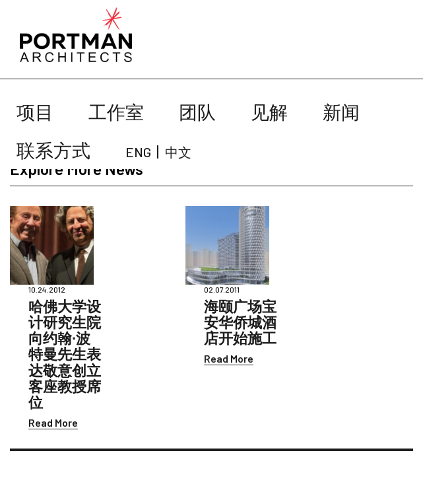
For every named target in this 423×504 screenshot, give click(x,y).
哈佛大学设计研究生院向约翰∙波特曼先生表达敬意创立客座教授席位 (65, 354)
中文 (178, 152)
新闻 (341, 112)
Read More (53, 422)
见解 (269, 112)
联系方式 (53, 150)
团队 (197, 112)
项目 (35, 112)
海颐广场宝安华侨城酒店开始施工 (240, 322)
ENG (138, 152)
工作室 (116, 112)
